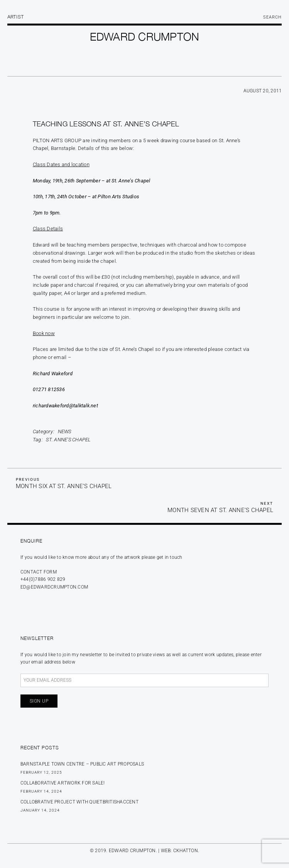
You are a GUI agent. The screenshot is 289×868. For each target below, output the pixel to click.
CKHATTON (186, 851)
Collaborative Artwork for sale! (63, 783)
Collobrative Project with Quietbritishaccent (79, 802)
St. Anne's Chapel (68, 440)
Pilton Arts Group (57, 140)
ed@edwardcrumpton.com (54, 587)
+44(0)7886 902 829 (43, 579)
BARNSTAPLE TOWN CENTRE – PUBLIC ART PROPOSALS (82, 764)
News (65, 431)
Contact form (39, 572)
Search (272, 17)
